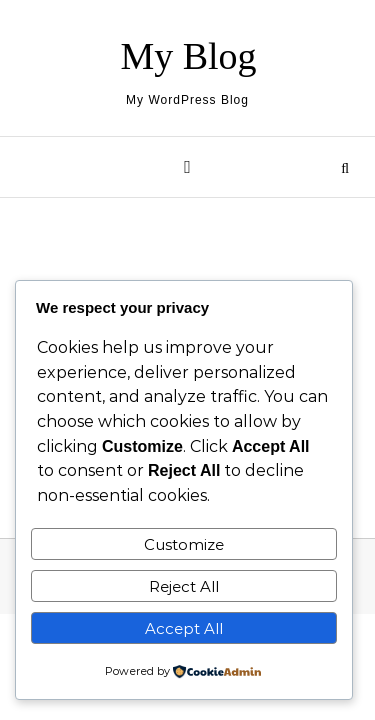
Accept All (184, 628)
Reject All (184, 586)
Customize (184, 544)
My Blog (188, 56)
